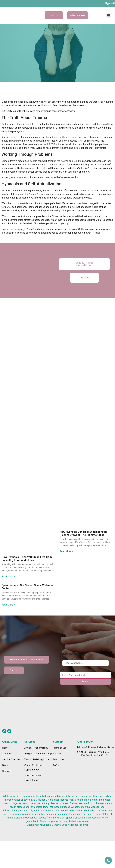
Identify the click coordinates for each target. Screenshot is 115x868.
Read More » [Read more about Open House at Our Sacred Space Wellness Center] (8, 605)
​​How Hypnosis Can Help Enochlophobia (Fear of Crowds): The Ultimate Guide (84, 533)
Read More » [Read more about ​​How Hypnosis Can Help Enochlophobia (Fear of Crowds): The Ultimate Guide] (66, 551)
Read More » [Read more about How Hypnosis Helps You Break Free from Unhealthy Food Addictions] (8, 577)
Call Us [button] (54, 15)
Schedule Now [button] (78, 15)
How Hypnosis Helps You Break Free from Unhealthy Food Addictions (27, 559)
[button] (109, 15)
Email (63, 670)
